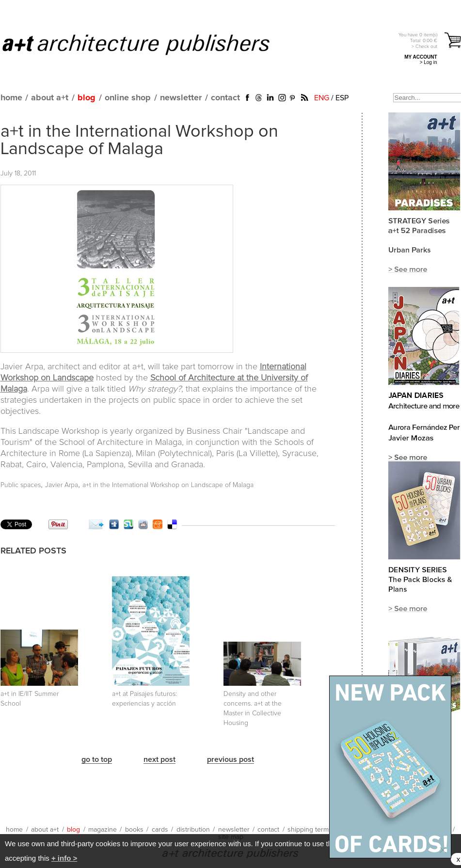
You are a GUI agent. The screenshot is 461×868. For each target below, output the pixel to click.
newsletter (181, 98)
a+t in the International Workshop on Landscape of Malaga (139, 141)
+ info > (64, 858)
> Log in (429, 62)
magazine (103, 830)
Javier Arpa (62, 485)
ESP (342, 98)
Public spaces (21, 485)
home (11, 98)
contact (225, 98)
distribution (193, 830)
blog (87, 98)
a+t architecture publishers (148, 44)
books (134, 830)
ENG (322, 98)
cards (160, 830)
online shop (128, 98)
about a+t (50, 98)
